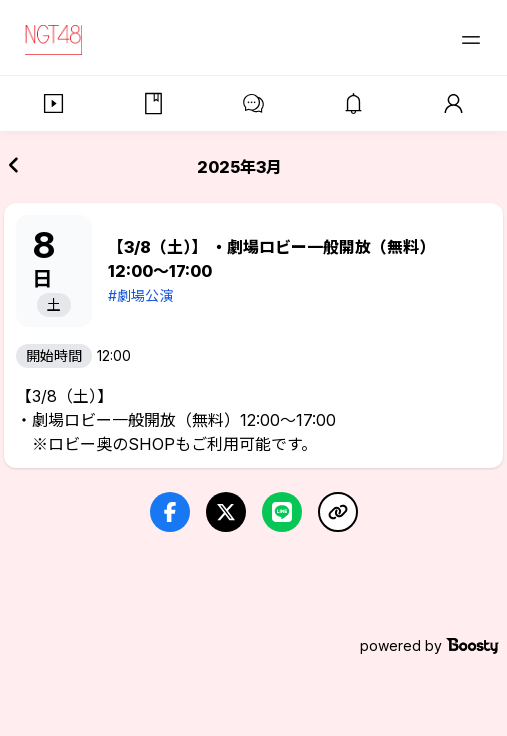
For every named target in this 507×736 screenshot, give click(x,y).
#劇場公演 (140, 295)
